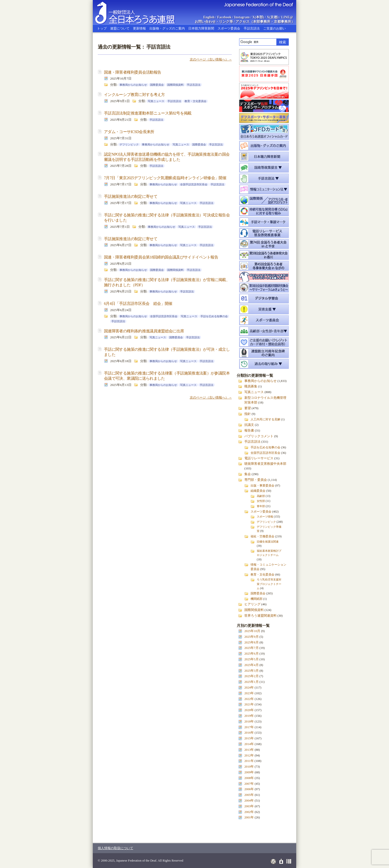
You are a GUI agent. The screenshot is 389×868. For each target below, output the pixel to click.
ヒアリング (252, 604)
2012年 (249, 755)
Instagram (242, 17)
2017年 (249, 727)
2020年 (249, 710)
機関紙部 (257, 599)
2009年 (249, 772)
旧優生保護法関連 (268, 542)
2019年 (249, 716)
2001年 (249, 817)
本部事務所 (262, 22)
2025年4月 (252, 665)
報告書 (249, 431)
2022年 (249, 699)
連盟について (120, 28)
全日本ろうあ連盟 (140, 12)
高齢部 (261, 496)
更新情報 (139, 28)
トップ (102, 28)
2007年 (249, 784)
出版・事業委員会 (262, 486)
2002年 (249, 812)
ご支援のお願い (275, 28)
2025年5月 (252, 659)
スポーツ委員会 (229, 28)
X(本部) (258, 17)
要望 (248, 408)
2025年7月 (252, 648)
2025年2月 (252, 676)
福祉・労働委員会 (262, 536)
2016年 (249, 733)
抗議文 (249, 425)
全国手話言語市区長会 (194, 184)
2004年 (249, 801)
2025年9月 (252, 637)
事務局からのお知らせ (133, 85)
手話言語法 (252, 28)
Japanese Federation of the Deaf (258, 4)
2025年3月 (252, 671)
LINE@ (287, 17)
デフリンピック (129, 145)
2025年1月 (252, 682)
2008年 (249, 778)
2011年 (249, 761)
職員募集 (251, 386)
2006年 (249, 789)
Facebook (225, 17)
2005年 (249, 795)
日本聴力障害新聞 (201, 28)
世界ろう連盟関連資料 (260, 616)
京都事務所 (283, 22)
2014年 (249, 744)
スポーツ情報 (265, 517)
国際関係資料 (175, 85)
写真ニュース (156, 101)
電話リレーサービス (259, 458)
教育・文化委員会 (195, 101)
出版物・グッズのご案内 (167, 28)
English (209, 17)
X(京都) (273, 17)
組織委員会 (258, 491)
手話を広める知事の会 (214, 316)
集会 (248, 474)
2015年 (249, 738)
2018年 (249, 722)
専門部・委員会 (256, 480)
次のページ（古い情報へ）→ (211, 59)
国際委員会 (157, 85)
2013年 (249, 750)
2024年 (249, 688)
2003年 (249, 806)
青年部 (261, 506)
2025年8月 (252, 642)
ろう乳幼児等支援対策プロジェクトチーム (269, 584)
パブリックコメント (259, 436)
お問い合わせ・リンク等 (214, 22)
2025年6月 (252, 654)
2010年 (249, 767)
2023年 (249, 693)
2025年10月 (252, 631)
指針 (248, 414)
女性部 (261, 501)
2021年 (249, 704)
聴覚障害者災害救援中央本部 (265, 464)
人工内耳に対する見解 (265, 419)
